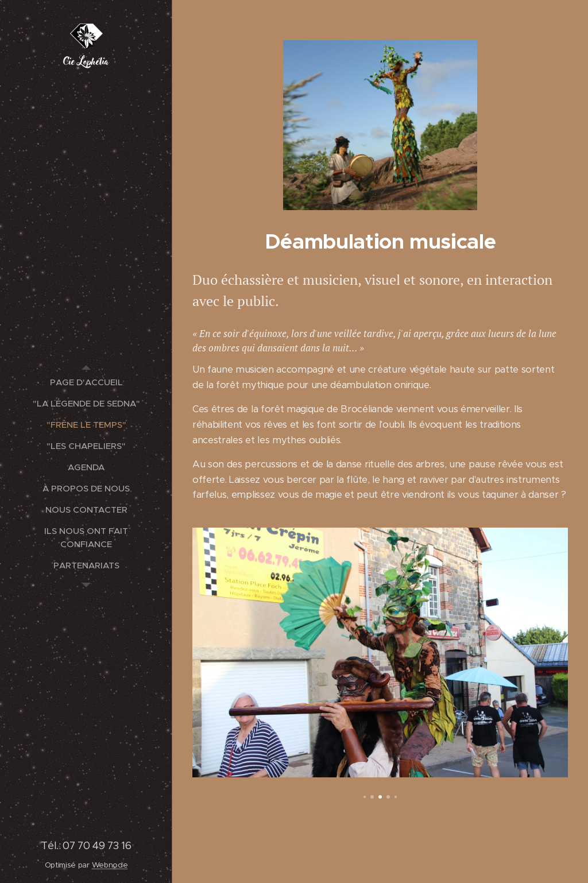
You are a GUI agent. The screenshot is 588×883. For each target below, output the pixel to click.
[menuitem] (86, 382)
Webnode (110, 865)
